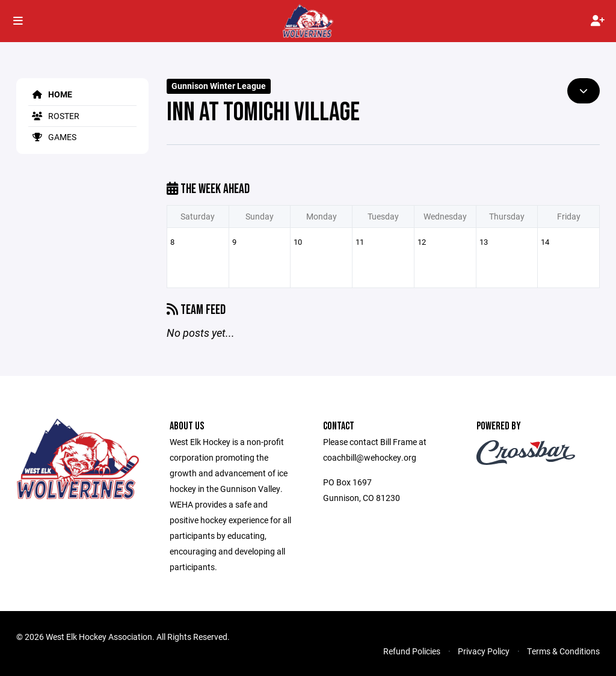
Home (50, 94)
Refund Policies (412, 651)
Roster (54, 116)
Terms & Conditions (563, 651)
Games (52, 137)
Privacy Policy (484, 651)
